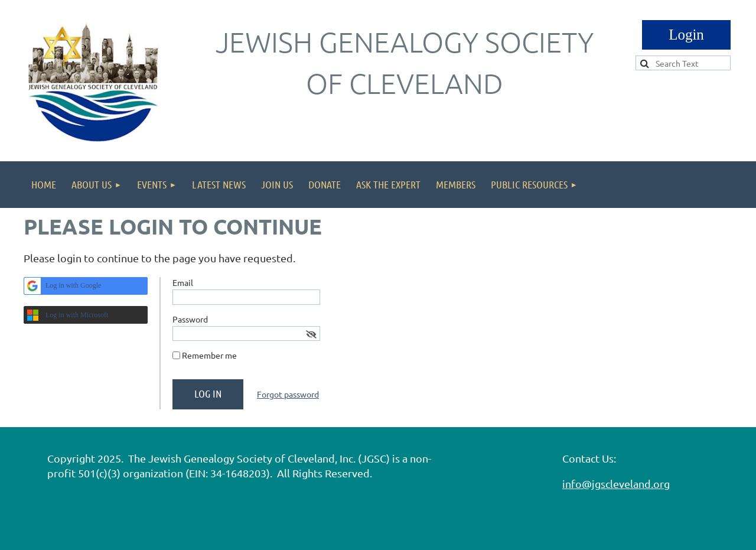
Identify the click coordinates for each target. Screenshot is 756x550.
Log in (686, 35)
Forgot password (288, 394)
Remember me (209, 355)
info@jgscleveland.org (616, 484)
